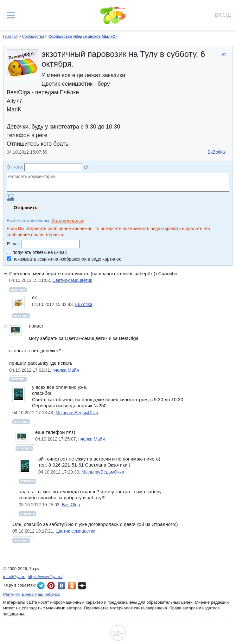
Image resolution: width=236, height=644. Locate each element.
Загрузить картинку (10, 197)
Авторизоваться (68, 221)
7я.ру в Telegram (41, 586)
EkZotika (216, 152)
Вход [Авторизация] (223, 14)
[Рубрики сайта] (11, 15)
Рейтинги (12, 594)
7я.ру (82, 586)
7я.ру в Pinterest (51, 586)
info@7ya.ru (14, 577)
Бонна (28, 594)
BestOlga (71, 505)
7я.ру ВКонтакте (61, 586)
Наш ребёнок (48, 594)
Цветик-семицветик (72, 280)
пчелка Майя (65, 370)
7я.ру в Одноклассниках (72, 586)
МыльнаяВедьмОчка (77, 413)
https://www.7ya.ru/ (45, 577)
